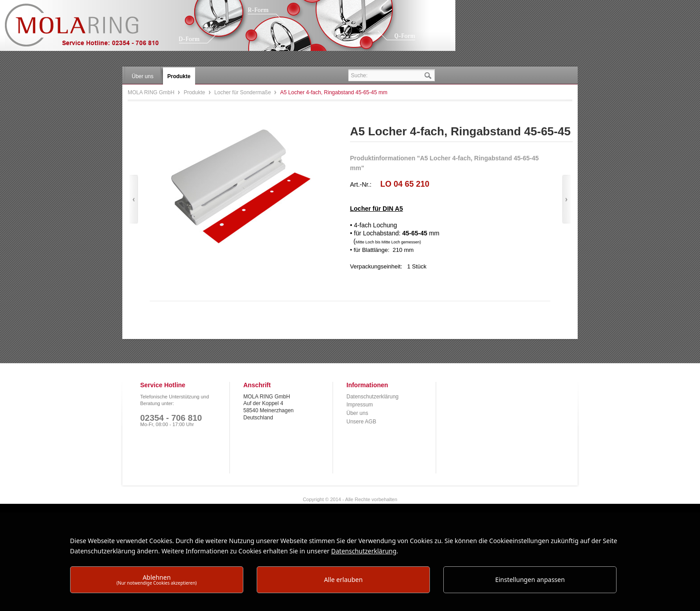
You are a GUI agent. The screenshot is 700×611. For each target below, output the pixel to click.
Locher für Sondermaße (243, 92)
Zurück (134, 199)
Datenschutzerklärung (373, 397)
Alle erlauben (344, 580)
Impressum (360, 405)
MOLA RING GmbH (88, 29)
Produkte (195, 92)
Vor (566, 199)
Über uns (357, 413)
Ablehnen (157, 580)
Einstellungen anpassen (530, 580)
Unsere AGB (361, 422)
